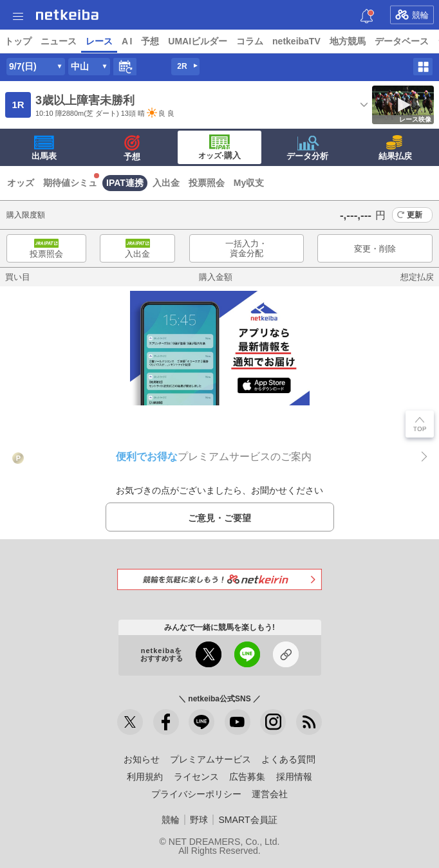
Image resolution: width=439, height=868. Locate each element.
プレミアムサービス (210, 759)
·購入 (219, 147)
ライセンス (196, 777)
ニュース (59, 41)
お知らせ (142, 759)
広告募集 (247, 777)
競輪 (412, 15)
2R (182, 66)
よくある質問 (288, 759)
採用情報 (294, 777)
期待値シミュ (70, 183)
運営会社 (270, 794)
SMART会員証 (248, 820)
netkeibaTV (296, 41)
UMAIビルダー (198, 41)
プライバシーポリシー (196, 794)
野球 (199, 820)
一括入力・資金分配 (246, 249)
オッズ (21, 183)
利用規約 (145, 777)
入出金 (166, 183)
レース (99, 41)
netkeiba (67, 15)
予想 (150, 41)
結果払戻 (395, 148)
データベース (402, 41)
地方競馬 (348, 41)
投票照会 (207, 183)
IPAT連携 (125, 183)
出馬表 (44, 148)
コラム (250, 41)
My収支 (249, 183)
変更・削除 (375, 249)
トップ (18, 41)
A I (127, 41)
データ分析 (307, 148)
